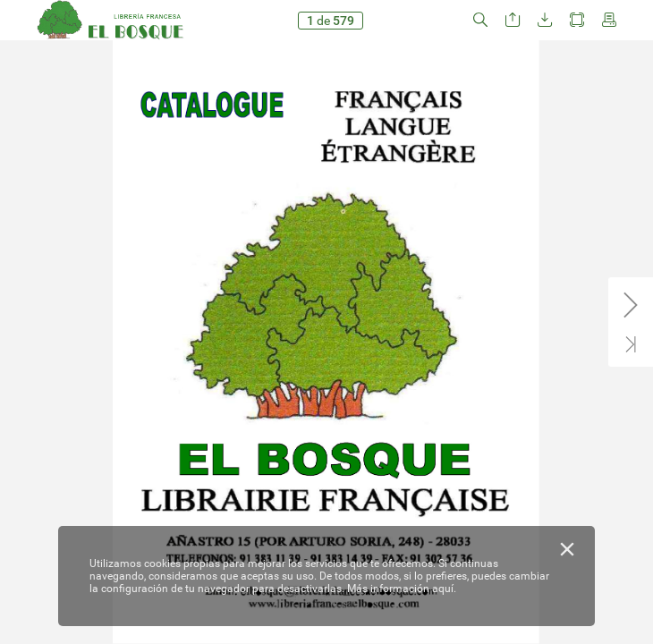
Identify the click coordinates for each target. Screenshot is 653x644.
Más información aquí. (402, 589)
